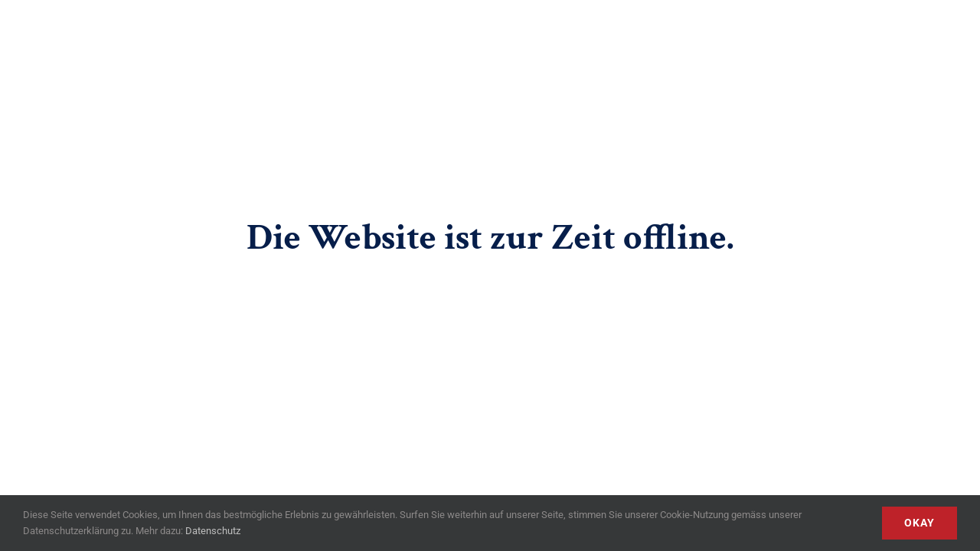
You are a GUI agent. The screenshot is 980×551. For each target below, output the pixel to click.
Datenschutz (213, 531)
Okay (920, 523)
